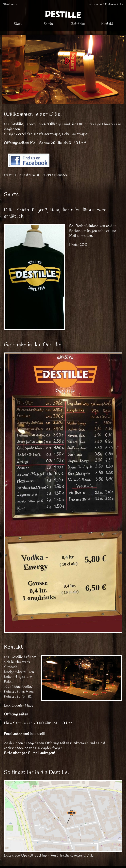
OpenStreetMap (34, 856)
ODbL (88, 856)
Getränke (78, 24)
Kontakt (107, 24)
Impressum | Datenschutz (105, 4)
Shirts (48, 24)
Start (18, 24)
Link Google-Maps (19, 706)
